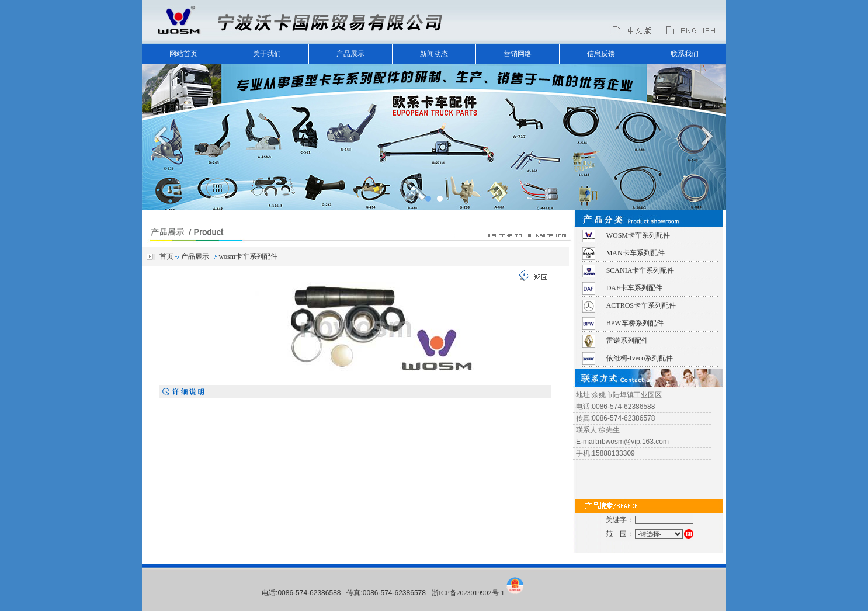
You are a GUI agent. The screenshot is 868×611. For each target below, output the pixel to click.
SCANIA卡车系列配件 (640, 270)
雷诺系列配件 (627, 341)
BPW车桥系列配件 (635, 323)
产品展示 (350, 54)
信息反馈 (601, 54)
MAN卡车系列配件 (636, 253)
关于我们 (267, 54)
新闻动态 (434, 54)
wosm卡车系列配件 (248, 256)
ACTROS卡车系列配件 (641, 305)
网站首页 (183, 54)
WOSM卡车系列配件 (638, 235)
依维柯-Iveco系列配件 (640, 358)
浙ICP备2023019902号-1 (468, 593)
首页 (166, 256)
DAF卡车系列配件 (634, 288)
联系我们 (685, 54)
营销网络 (518, 54)
